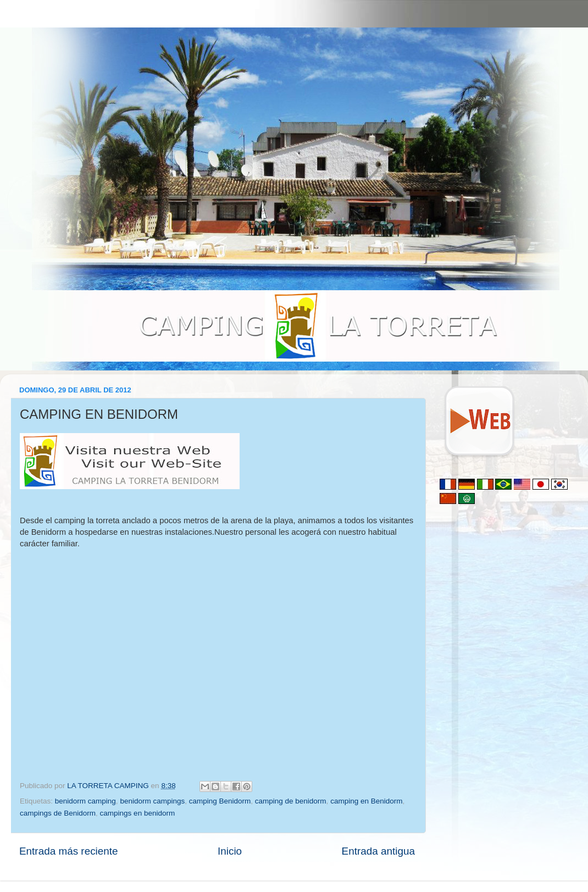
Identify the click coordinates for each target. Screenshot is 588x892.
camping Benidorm (220, 801)
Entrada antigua (378, 851)
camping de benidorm (291, 801)
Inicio (230, 851)
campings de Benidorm (58, 813)
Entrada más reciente (69, 851)
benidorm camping (85, 801)
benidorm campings (152, 801)
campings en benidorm (138, 813)
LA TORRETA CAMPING (109, 786)
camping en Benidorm (366, 801)
